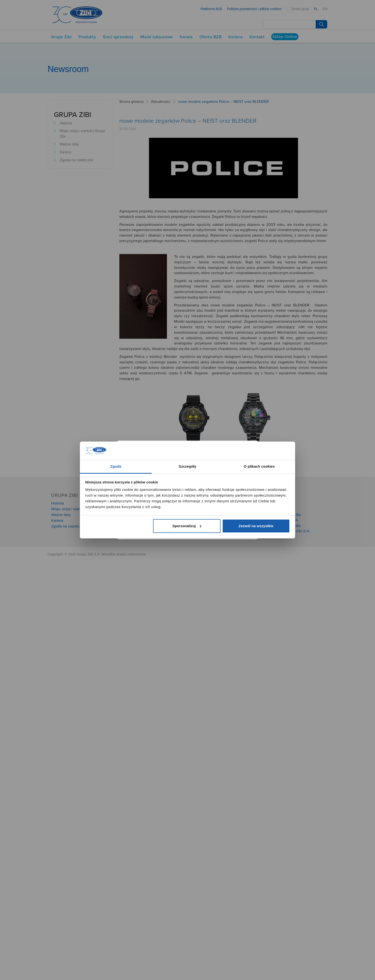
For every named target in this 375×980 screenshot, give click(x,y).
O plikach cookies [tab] (259, 466)
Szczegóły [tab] (187, 466)
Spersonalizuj (187, 526)
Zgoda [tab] (116, 466)
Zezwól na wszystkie (256, 526)
